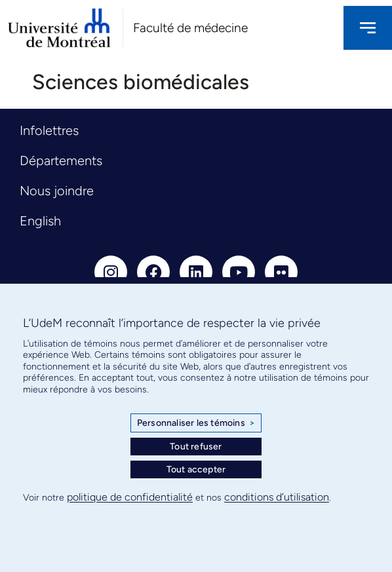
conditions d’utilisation (277, 497)
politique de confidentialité (130, 497)
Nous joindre (57, 191)
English (40, 221)
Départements (61, 161)
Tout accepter (196, 469)
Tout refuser (196, 447)
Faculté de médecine (190, 28)
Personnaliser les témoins (196, 423)
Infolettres (49, 130)
